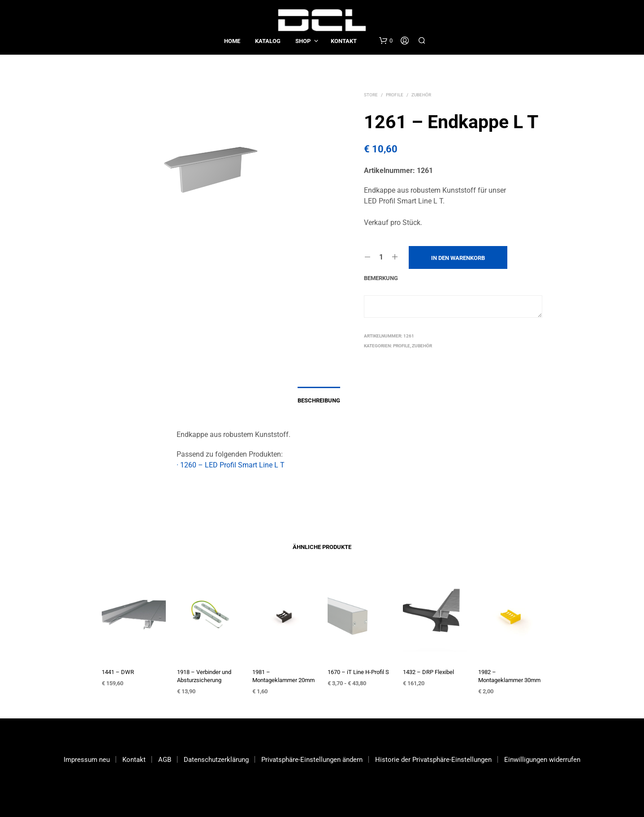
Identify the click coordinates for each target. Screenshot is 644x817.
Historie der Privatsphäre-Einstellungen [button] (433, 760)
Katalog (268, 41)
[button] (386, 41)
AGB (165, 760)
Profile (395, 95)
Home (232, 41)
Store (371, 95)
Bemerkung (381, 278)
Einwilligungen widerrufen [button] (542, 760)
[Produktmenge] (381, 257)
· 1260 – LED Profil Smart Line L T (231, 465)
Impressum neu (87, 760)
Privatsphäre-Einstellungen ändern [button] (312, 760)
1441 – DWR (118, 672)
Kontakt (344, 41)
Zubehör (421, 95)
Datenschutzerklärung (216, 760)
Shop (303, 41)
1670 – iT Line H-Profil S (358, 672)
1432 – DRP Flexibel (428, 672)
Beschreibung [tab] (319, 400)
